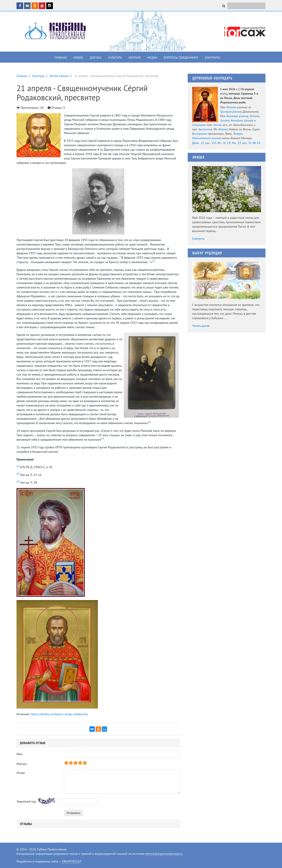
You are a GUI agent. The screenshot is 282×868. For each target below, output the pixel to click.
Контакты (212, 58)
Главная (60, 58)
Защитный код (26, 801)
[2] (149, 422)
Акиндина (237, 120)
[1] (153, 261)
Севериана (199, 125)
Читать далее (201, 326)
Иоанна (231, 107)
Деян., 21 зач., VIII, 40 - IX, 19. (212, 143)
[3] (102, 438)
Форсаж (135, 58)
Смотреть (198, 239)
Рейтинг (22, 764)
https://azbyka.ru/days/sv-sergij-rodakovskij (59, 714)
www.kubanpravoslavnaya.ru (164, 854)
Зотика (254, 116)
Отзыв (21, 773)
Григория (226, 112)
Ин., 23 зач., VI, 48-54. (246, 143)
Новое (78, 58)
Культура (115, 58)
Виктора (232, 116)
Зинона (225, 120)
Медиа (152, 58)
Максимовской (201, 138)
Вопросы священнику (181, 58)
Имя (19, 754)
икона (237, 112)
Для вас (96, 58)
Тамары (238, 134)
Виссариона (200, 134)
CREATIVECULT (72, 861)
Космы (217, 125)
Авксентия (205, 129)
